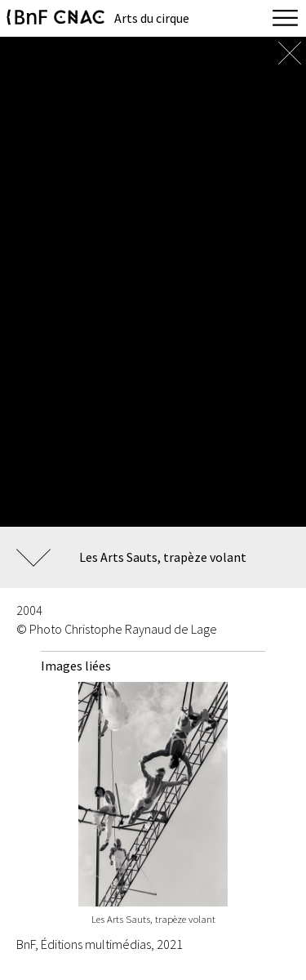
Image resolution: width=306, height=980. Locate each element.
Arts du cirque (152, 18)
